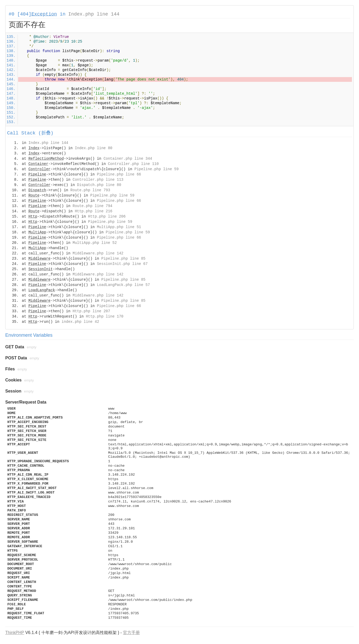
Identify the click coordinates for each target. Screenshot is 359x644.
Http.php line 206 (107, 217)
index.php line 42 (80, 322)
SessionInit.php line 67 (122, 264)
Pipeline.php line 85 (123, 259)
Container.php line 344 (128, 159)
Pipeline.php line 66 (119, 174)
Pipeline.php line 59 (157, 169)
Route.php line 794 (92, 206)
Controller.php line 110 (133, 164)
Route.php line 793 (90, 190)
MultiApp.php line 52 (95, 243)
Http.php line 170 (105, 316)
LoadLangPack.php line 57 (124, 285)
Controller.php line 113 (98, 180)
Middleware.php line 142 (98, 253)
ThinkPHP (15, 633)
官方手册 (131, 633)
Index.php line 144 (94, 14)
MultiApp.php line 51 (119, 227)
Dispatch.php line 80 (99, 185)
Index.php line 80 (94, 148)
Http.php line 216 (94, 211)
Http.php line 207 (91, 311)
